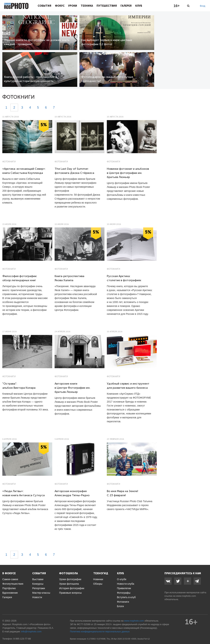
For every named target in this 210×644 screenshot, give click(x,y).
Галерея (126, 6)
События (44, 6)
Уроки (73, 6)
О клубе (122, 579)
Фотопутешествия (13, 584)
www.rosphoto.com (186, 596)
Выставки (38, 579)
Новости (37, 597)
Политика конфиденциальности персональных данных (100, 632)
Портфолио (9, 588)
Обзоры (98, 584)
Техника (87, 6)
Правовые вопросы (70, 593)
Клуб (139, 6)
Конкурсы (38, 584)
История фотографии (72, 588)
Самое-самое (10, 579)
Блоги (120, 606)
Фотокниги (9, 162)
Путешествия (107, 6)
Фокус (60, 6)
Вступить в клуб (126, 597)
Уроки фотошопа (69, 584)
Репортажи (39, 588)
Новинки (98, 579)
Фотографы (124, 593)
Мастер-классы (41, 593)
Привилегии (124, 588)
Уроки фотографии (70, 579)
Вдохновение (10, 593)
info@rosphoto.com (31, 632)
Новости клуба (126, 584)
